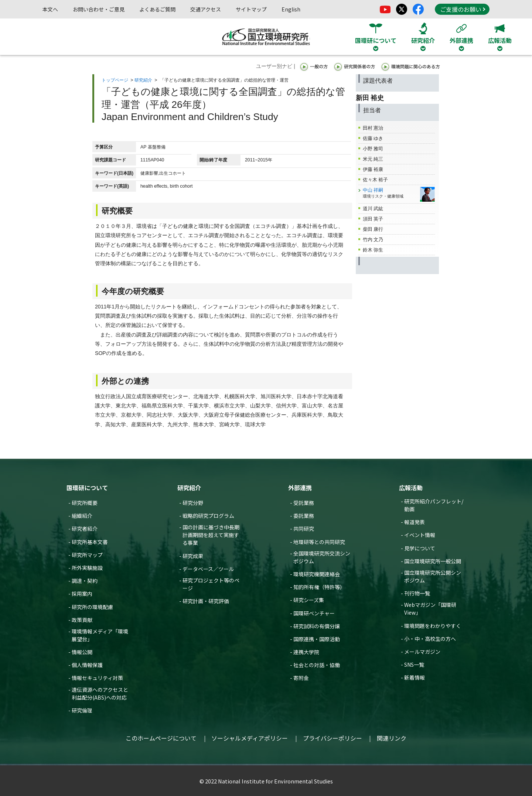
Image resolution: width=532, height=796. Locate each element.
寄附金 (301, 678)
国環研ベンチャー (314, 613)
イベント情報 (420, 535)
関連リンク (392, 738)
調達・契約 (85, 581)
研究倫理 (82, 710)
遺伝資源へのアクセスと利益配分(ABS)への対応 (100, 693)
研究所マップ (87, 555)
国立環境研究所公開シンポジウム (433, 576)
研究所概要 (85, 503)
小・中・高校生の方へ (430, 639)
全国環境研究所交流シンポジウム (322, 557)
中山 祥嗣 (373, 190)
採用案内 (82, 594)
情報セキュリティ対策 (97, 678)
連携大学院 (306, 652)
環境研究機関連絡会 (317, 574)
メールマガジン (422, 652)
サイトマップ (251, 9)
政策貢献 (82, 620)
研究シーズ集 (309, 600)
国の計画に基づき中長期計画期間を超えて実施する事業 (211, 535)
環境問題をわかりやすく (433, 626)
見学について (420, 548)
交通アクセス (206, 9)
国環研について (87, 488)
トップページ (115, 80)
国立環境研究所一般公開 (433, 561)
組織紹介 (82, 516)
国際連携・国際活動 (317, 639)
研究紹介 (143, 80)
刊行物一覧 (417, 593)
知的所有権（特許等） (319, 587)
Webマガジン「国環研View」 (430, 609)
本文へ (50, 9)
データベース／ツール (208, 569)
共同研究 (304, 529)
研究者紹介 (85, 529)
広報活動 (411, 488)
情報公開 (82, 652)
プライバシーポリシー (332, 738)
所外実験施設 (87, 568)
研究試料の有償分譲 (317, 626)
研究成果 (193, 556)
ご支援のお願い (463, 9)
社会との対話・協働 (317, 665)
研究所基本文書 (90, 542)
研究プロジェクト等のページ (211, 584)
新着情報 (415, 677)
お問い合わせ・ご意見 (99, 9)
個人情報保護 (87, 665)
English (291, 9)
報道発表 (415, 522)
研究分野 (193, 503)
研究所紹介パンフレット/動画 (434, 505)
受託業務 (304, 503)
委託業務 (304, 516)
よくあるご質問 (157, 9)
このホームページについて (161, 738)
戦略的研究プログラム (208, 516)
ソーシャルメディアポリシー (250, 738)
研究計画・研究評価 (206, 601)
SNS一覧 (414, 665)
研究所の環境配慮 (92, 607)
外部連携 (300, 488)
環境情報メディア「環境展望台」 (100, 635)
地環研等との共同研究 (319, 542)
